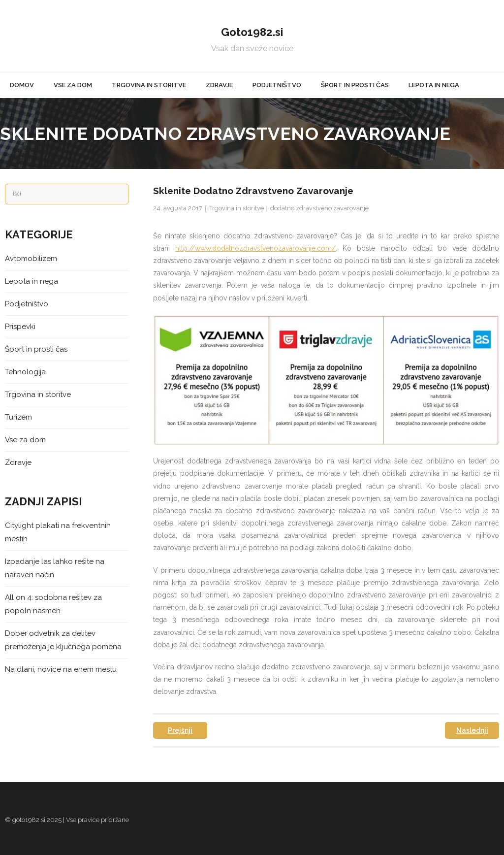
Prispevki (20, 327)
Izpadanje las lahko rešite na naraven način (55, 568)
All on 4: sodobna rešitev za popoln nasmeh (53, 604)
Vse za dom (25, 440)
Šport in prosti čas (36, 349)
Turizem (18, 417)
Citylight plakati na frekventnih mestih (58, 532)
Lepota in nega (31, 281)
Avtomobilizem (31, 259)
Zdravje (18, 462)
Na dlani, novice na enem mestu (61, 669)
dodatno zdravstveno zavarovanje (319, 208)
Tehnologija (25, 372)
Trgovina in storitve (236, 208)
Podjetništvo (27, 304)
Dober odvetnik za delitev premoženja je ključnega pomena (63, 640)
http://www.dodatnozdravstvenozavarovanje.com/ (255, 248)
